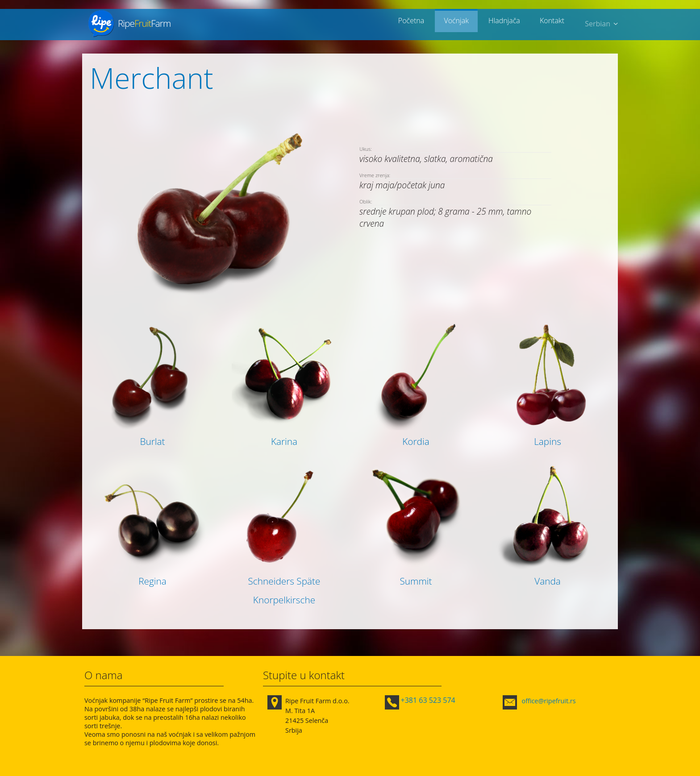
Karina (284, 441)
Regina (152, 581)
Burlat (152, 441)
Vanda (548, 581)
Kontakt (554, 24)
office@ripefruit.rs (549, 701)
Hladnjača (509, 24)
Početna (422, 24)
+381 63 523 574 (428, 700)
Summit (416, 581)
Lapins (548, 441)
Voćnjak (464, 24)
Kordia (416, 441)
